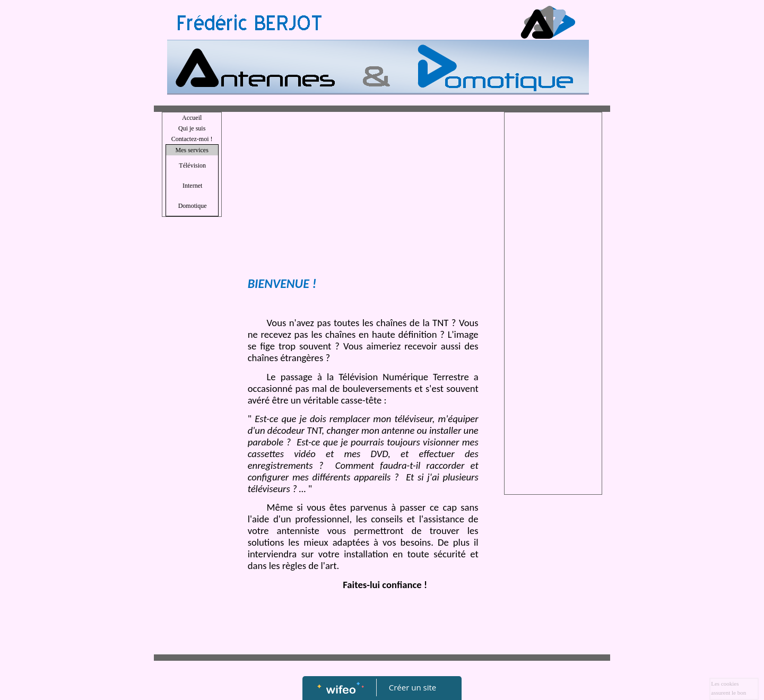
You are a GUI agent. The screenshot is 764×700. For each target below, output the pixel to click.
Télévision (192, 165)
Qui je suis (192, 128)
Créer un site (413, 687)
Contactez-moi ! (192, 139)
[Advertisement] (363, 197)
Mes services (192, 150)
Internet (192, 186)
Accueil (192, 118)
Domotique (193, 206)
